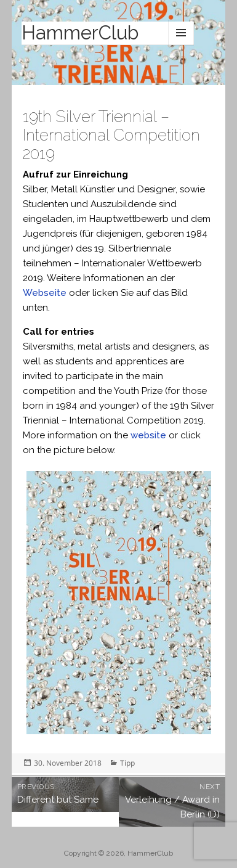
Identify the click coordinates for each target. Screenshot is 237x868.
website (148, 435)
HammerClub (80, 33)
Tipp (127, 763)
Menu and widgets (181, 33)
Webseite (45, 293)
